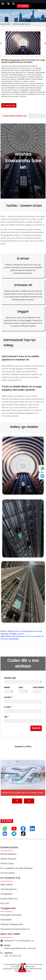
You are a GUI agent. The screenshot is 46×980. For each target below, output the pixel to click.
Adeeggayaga (6, 894)
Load (21, 687)
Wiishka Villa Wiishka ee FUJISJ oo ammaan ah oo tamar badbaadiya (22, 638)
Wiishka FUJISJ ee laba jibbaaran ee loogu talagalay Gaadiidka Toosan (21, 633)
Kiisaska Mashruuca (9, 899)
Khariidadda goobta (11, 969)
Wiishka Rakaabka (9, 854)
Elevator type (10, 678)
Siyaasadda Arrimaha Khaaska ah (15, 929)
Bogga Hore (5, 24)
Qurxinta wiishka (8, 873)
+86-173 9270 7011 (13, 955)
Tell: (6, 717)
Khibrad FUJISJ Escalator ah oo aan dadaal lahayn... (23, 800)
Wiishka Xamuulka (8, 859)
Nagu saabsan (7, 885)
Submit (36, 728)
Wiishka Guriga (7, 863)
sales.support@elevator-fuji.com (20, 947)
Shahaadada (6, 920)
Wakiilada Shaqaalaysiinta (12, 924)
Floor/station (37, 687)
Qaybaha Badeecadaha (21, 24)
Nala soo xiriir (10, 105)
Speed (7, 687)
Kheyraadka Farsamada (11, 915)
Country (8, 697)
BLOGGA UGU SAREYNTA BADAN (31, 969)
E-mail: (7, 707)
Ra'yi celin (5, 903)
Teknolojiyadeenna (9, 889)
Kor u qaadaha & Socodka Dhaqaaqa (16, 868)
